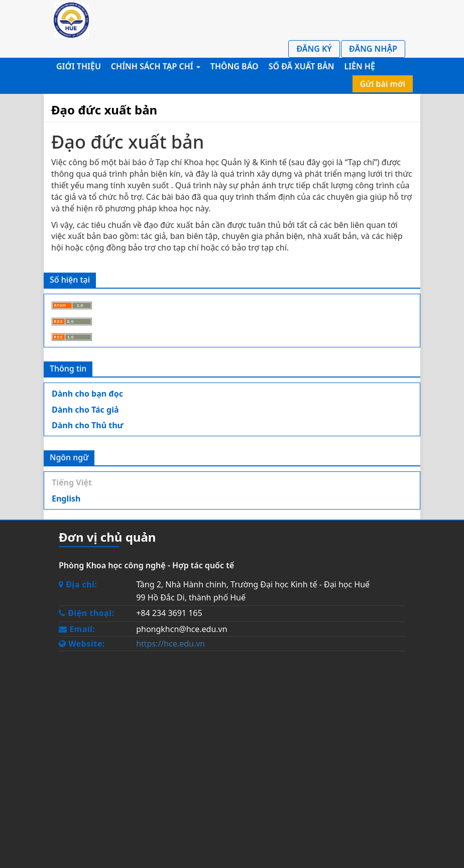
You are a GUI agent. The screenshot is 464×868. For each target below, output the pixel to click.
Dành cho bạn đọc (87, 394)
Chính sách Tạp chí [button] (156, 66)
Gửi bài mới (383, 84)
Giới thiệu (79, 66)
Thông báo (235, 66)
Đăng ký (314, 49)
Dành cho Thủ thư (88, 425)
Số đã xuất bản (302, 66)
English (66, 499)
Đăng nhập (373, 49)
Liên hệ (359, 66)
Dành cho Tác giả (85, 410)
